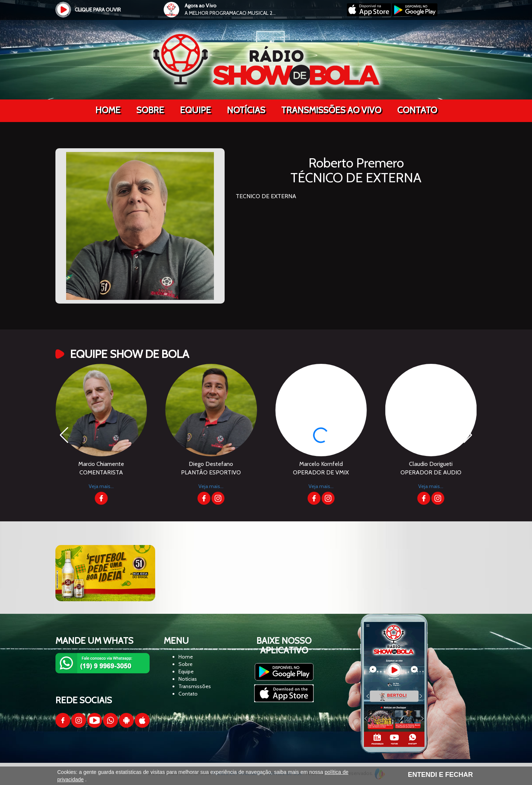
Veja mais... (63, 486)
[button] (468, 435)
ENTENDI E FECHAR (440, 775)
